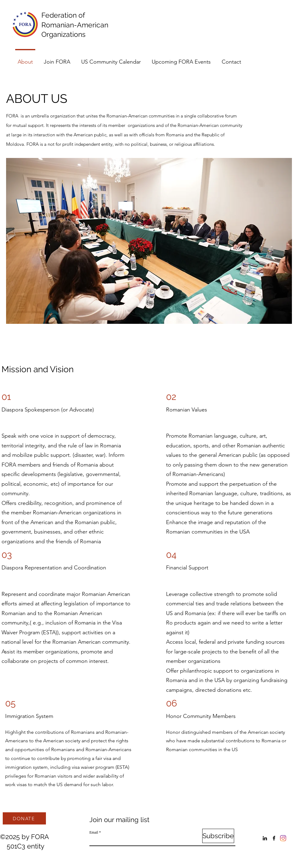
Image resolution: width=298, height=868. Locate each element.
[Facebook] (274, 838)
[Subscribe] (218, 836)
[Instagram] (283, 838)
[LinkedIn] (265, 838)
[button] (149, 241)
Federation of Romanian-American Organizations (77, 25)
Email (94, 832)
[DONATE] (24, 818)
